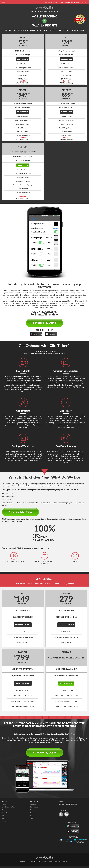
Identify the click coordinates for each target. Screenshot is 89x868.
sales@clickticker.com (74, 2)
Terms (51, 863)
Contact (4, 824)
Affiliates (33, 806)
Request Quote (23, 165)
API (31, 821)
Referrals (33, 815)
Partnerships (34, 809)
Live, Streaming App (8, 809)
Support (33, 818)
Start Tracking (23, 59)
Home (4, 806)
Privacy (44, 863)
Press (32, 812)
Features (5, 812)
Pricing (4, 821)
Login (84, 2)
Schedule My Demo (45, 323)
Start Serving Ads (23, 626)
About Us (5, 815)
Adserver (5, 818)
